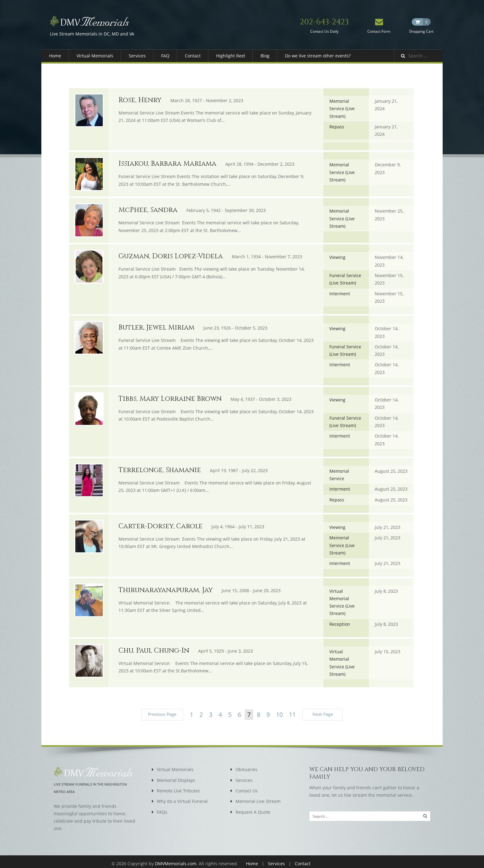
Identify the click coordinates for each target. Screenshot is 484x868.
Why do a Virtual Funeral (182, 797)
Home (55, 56)
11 (292, 711)
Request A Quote (253, 808)
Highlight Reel (231, 56)
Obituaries (246, 766)
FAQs (162, 808)
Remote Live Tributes (178, 787)
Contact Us (247, 787)
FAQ (165, 56)
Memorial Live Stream (258, 797)
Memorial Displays (176, 776)
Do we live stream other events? (318, 56)
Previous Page (162, 710)
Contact (193, 56)
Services (137, 56)
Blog (265, 56)
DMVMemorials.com (176, 860)
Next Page (323, 710)
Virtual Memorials (95, 56)
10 (279, 711)
